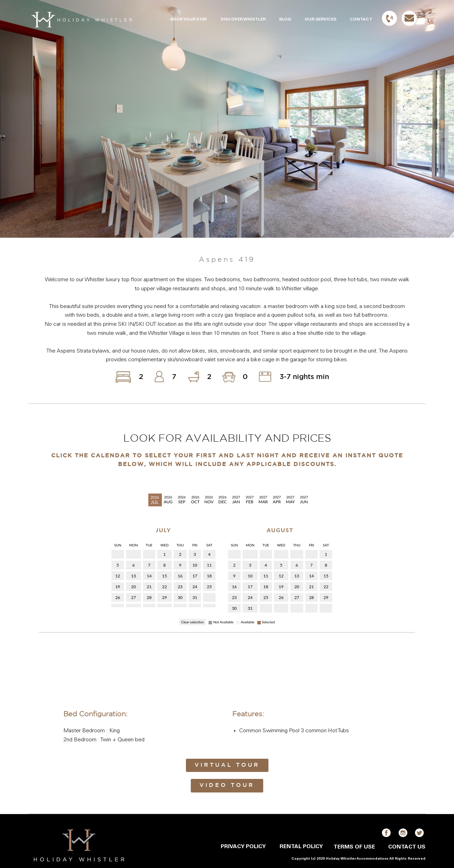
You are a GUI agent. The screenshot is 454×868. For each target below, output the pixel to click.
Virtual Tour (227, 765)
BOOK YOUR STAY (189, 19)
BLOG (285, 19)
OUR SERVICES (320, 19)
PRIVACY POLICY (243, 847)
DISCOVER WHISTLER (243, 19)
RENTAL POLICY (301, 847)
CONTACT (361, 19)
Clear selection (193, 622)
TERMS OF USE (354, 847)
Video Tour (227, 785)
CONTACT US (407, 847)
